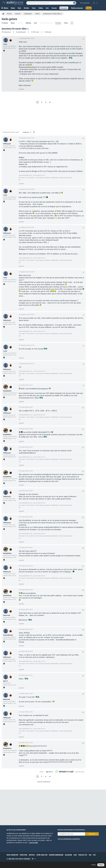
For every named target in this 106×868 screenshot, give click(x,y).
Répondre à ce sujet (66, 772)
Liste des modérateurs (44, 782)
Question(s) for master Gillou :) (15, 29)
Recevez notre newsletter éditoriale (71, 830)
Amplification (28, 14)
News (13, 23)
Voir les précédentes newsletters (69, 839)
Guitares (18, 14)
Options (50, 772)
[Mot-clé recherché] (51, 3)
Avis (35, 23)
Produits (5, 23)
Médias (28, 23)
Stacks (37, 14)
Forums (9, 14)
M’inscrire (92, 834)
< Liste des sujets (80, 772)
